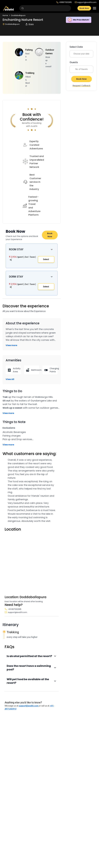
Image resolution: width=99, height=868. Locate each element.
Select (46, 259)
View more (11, 345)
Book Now (84, 8)
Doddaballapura (18, 15)
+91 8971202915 (13, 609)
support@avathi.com (86, 2)
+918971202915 (64, 2)
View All (10, 379)
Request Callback (81, 86)
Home (5, 15)
